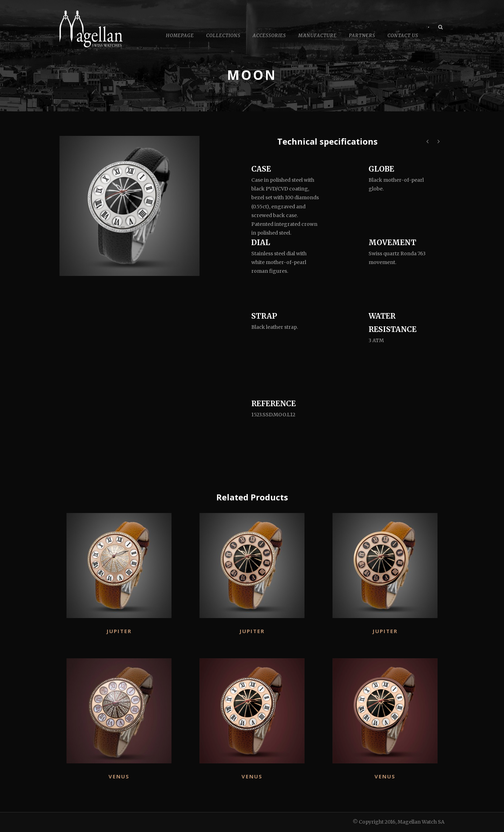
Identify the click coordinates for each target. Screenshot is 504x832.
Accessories (269, 36)
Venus (119, 776)
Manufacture (317, 36)
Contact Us (403, 36)
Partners (362, 36)
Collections (223, 36)
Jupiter (119, 631)
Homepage (180, 36)
